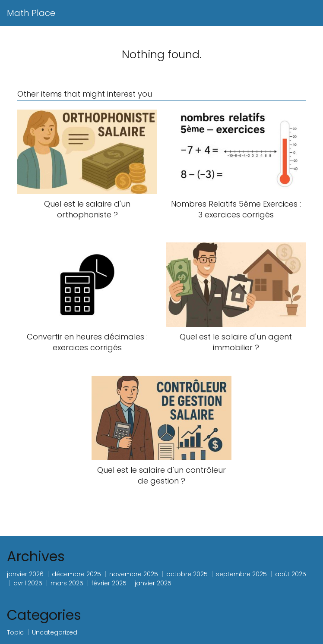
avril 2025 (28, 583)
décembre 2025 (76, 574)
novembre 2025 (134, 574)
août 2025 (291, 574)
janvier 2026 (25, 574)
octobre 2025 (187, 574)
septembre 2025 (241, 574)
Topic (15, 632)
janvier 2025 (153, 583)
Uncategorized (55, 632)
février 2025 (109, 583)
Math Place (31, 13)
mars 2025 (67, 583)
